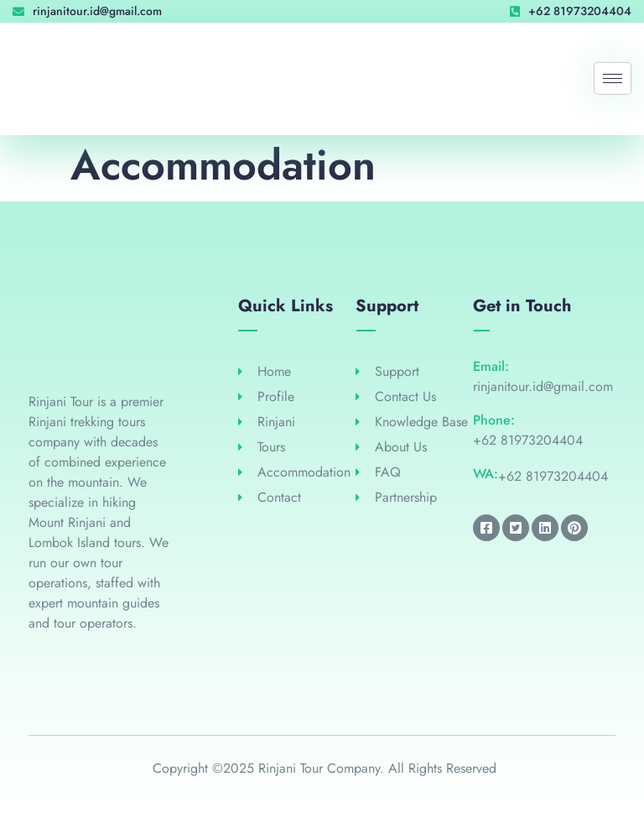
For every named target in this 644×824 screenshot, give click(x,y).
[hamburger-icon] (613, 78)
